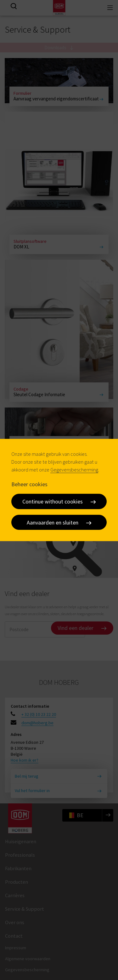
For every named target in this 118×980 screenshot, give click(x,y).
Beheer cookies (29, 484)
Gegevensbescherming (74, 470)
